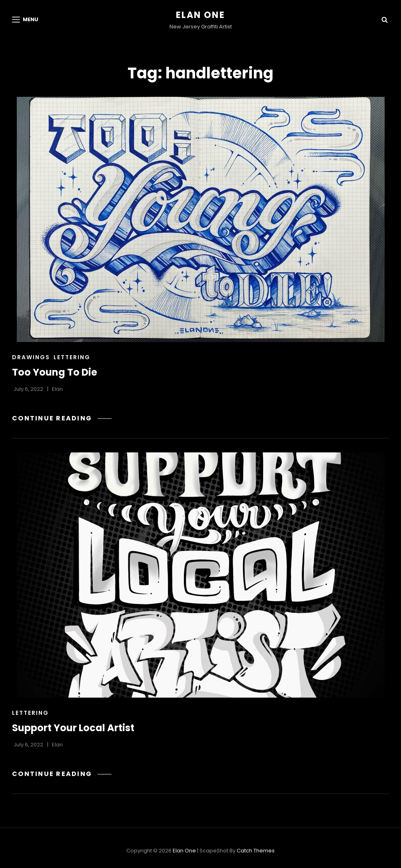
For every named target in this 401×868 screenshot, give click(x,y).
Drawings (31, 357)
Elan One (200, 15)
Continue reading (62, 418)
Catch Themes (256, 851)
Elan (57, 389)
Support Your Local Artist (73, 728)
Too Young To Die (55, 372)
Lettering (72, 357)
